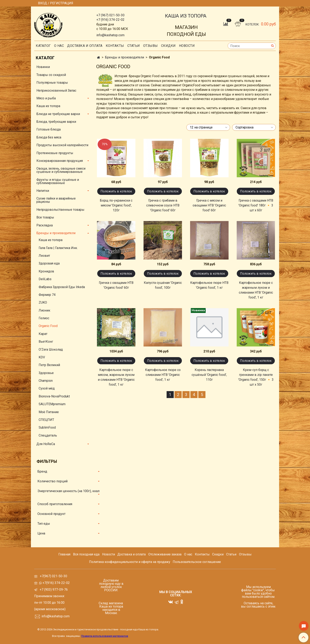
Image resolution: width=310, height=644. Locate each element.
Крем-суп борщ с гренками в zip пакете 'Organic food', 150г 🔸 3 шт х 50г (256, 377)
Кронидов (46, 271)
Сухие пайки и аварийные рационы (56, 200)
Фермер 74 (47, 295)
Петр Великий (49, 365)
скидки (168, 46)
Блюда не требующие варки (58, 114)
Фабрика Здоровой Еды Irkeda (62, 287)
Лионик (44, 310)
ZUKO (43, 302)
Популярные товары (52, 83)
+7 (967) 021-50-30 (110, 15)
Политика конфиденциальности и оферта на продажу (130, 562)
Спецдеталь (48, 435)
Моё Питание (49, 412)
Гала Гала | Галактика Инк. (58, 248)
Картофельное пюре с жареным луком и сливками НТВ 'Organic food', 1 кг (256, 290)
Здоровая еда (49, 263)
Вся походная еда (86, 554)
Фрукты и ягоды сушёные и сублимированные (58, 181)
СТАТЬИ (134, 46)
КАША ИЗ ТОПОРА (186, 16)
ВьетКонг (46, 342)
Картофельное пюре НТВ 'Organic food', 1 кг (209, 285)
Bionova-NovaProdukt (54, 396)
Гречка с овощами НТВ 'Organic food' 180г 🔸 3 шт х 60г (256, 205)
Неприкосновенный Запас (56, 91)
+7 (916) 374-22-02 (110, 20)
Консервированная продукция (60, 161)
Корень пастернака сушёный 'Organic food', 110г (209, 375)
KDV (42, 357)
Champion (46, 381)
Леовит (44, 256)
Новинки (43, 67)
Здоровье (46, 373)
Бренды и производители (124, 57)
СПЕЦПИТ (46, 420)
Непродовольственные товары (60, 210)
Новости (187, 46)
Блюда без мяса (49, 137)
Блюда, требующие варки (56, 122)
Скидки (218, 554)
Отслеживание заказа (165, 554)
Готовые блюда (49, 129)
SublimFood (47, 427)
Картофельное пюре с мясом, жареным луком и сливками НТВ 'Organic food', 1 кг (116, 377)
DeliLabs (45, 279)
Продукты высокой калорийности (62, 145)
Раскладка (45, 225)
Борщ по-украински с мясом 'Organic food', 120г (116, 205)
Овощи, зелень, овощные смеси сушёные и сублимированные (61, 170)
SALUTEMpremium (52, 404)
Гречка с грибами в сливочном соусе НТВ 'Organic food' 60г (163, 205)
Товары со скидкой (51, 75)
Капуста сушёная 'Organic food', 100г (163, 285)
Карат (43, 334)
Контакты (115, 46)
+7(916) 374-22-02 (56, 583)
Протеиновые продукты (55, 153)
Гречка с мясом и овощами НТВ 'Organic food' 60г (209, 205)
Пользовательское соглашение (197, 562)
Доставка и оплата (85, 46)
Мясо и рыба (46, 98)
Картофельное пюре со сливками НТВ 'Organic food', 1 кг (163, 375)
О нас (59, 46)
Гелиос (44, 318)
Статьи (231, 554)
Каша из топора (48, 106)
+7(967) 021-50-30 (54, 576)
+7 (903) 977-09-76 (53, 590)
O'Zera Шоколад (51, 349)
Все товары (45, 217)
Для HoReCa (46, 444)
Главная (64, 554)
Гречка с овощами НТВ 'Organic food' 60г (116, 285)
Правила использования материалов (105, 636)
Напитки (43, 191)
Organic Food (48, 326)
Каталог (43, 46)
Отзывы (151, 46)
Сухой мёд (47, 388)
